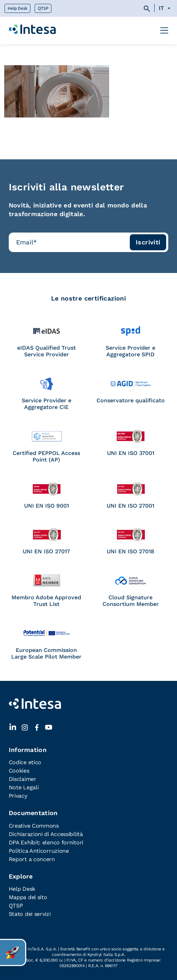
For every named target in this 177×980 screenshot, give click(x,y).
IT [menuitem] (161, 8)
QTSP (43, 8)
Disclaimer (23, 779)
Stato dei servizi (30, 914)
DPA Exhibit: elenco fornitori (46, 842)
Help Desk (17, 8)
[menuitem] (166, 8)
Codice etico (25, 762)
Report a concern (32, 859)
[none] (166, 8)
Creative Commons (34, 826)
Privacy (18, 796)
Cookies (19, 771)
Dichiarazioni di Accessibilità (46, 834)
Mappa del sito (28, 897)
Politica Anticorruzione (39, 851)
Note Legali (24, 787)
